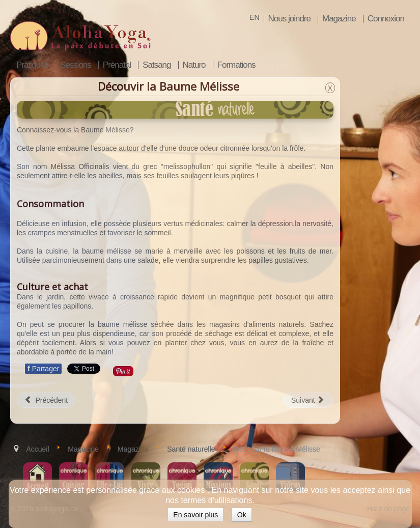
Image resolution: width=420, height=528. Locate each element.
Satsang (157, 65)
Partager (43, 369)
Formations (236, 65)
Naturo (194, 65)
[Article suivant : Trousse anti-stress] (309, 400)
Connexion (386, 19)
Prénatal (117, 65)
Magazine (339, 19)
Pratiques (32, 65)
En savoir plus (195, 515)
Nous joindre (289, 19)
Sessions (76, 65)
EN (254, 17)
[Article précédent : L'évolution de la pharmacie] (46, 400)
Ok (242, 515)
